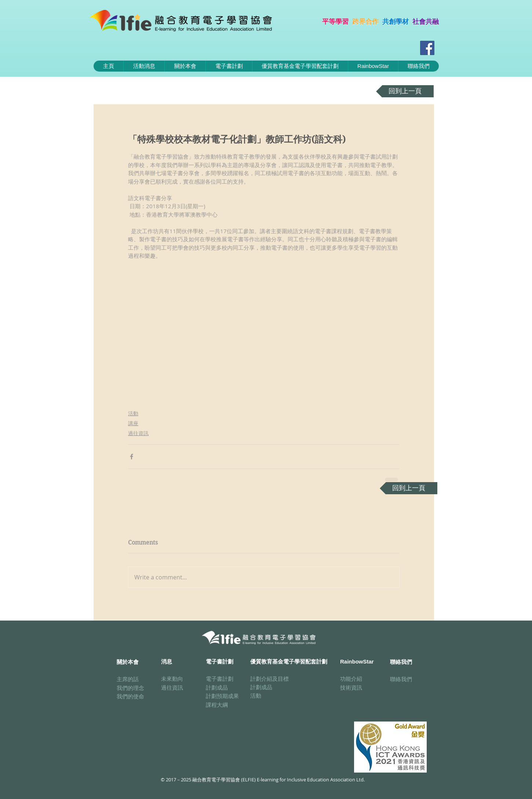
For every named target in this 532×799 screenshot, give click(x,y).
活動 (133, 413)
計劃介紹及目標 (269, 679)
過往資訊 (138, 433)
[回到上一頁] (405, 91)
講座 (133, 423)
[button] (229, 66)
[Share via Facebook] (132, 457)
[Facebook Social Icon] (427, 48)
